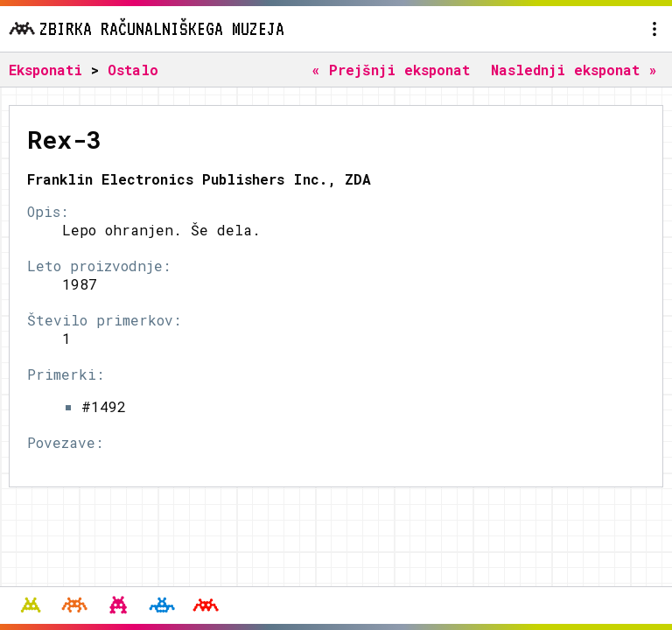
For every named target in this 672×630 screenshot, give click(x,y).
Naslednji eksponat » (574, 70)
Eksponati (45, 70)
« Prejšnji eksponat (391, 70)
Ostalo (133, 70)
